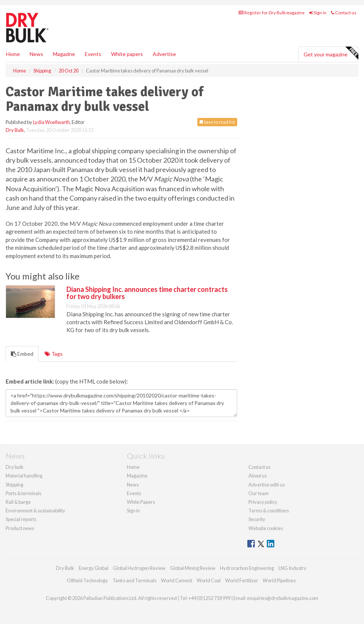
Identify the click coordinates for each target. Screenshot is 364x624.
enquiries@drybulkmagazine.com (283, 598)
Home (13, 54)
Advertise (164, 54)
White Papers (141, 502)
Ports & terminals (23, 493)
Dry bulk (15, 467)
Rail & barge (18, 502)
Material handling (24, 476)
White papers (127, 54)
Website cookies (266, 528)
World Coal (209, 580)
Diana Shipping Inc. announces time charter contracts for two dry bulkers (147, 293)
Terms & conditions (269, 511)
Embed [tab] (22, 354)
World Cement (177, 580)
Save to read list (217, 122)
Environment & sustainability (35, 511)
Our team (259, 493)
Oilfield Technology (87, 580)
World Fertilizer (242, 580)
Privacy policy (263, 502)
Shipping (14, 485)
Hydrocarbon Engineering (247, 568)
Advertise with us (267, 485)
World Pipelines (279, 580)
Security (257, 519)
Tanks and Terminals (135, 580)
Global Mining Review (193, 568)
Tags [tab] (54, 354)
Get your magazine (331, 53)
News (133, 485)
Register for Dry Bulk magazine (272, 13)
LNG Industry (293, 568)
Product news (20, 528)
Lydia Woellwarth (51, 122)
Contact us (344, 13)
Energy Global (94, 568)
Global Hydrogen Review (139, 568)
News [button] (36, 54)
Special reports (21, 519)
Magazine (64, 54)
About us (258, 476)
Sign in (318, 13)
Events (93, 54)
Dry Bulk (15, 130)
